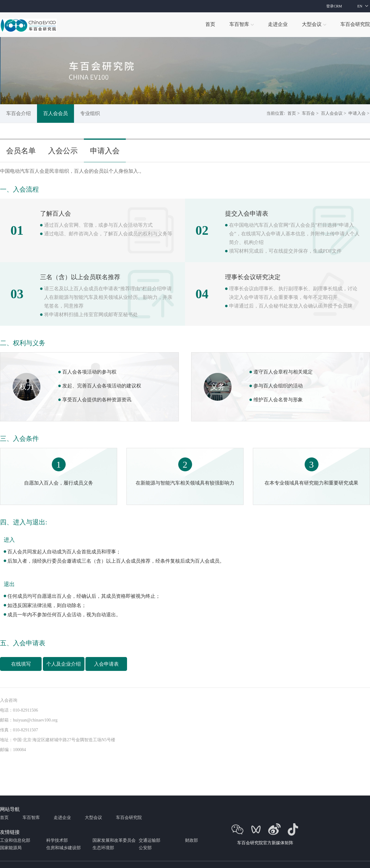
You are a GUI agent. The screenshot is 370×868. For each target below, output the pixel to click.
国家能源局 (11, 848)
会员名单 (21, 151)
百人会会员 (55, 113)
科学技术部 (57, 840)
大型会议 (93, 818)
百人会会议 (332, 113)
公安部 (145, 848)
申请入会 (357, 113)
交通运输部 (150, 840)
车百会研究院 (129, 818)
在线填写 (21, 664)
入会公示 (63, 151)
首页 (292, 113)
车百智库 (31, 818)
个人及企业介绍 (64, 664)
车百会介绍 (18, 113)
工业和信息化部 (15, 840)
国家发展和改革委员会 (114, 840)
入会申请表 (106, 664)
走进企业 (62, 818)
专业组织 (90, 113)
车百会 (308, 113)
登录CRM (334, 6)
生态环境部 (103, 848)
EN (360, 6)
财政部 (191, 840)
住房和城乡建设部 (64, 848)
